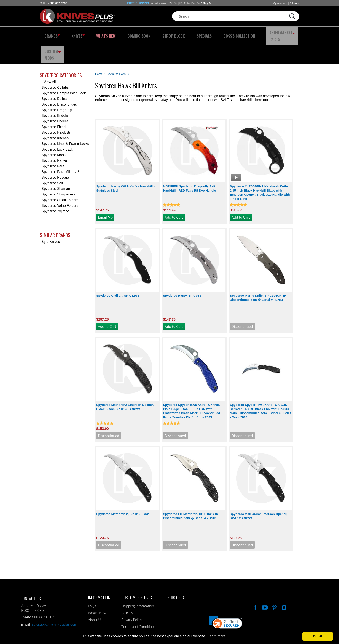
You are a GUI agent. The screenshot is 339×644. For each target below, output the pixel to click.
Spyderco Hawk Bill (56, 109)
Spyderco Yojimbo (55, 187)
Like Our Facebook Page (255, 583)
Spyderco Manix (54, 131)
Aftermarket (257, 34)
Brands (51, 34)
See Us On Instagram (284, 583)
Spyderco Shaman (56, 165)
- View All (49, 58)
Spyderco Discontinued (59, 81)
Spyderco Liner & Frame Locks (65, 120)
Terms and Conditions (138, 603)
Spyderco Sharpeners (58, 171)
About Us (95, 596)
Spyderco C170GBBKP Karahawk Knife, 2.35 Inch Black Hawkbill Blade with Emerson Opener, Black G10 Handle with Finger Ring (260, 169)
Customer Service (137, 574)
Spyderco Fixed (54, 103)
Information (99, 574)
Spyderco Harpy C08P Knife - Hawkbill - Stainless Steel (125, 165)
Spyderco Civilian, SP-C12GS (118, 272)
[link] (226, 601)
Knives (75, 34)
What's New (101, 34)
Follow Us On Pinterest (274, 583)
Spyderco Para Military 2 (60, 148)
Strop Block (160, 34)
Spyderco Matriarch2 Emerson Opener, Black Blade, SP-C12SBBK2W (125, 383)
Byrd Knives (51, 218)
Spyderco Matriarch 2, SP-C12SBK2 (122, 490)
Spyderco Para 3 (54, 142)
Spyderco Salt (52, 159)
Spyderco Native (54, 137)
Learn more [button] (217, 636)
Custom (288, 34)
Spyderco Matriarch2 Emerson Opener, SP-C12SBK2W (259, 492)
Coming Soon (129, 34)
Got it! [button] (318, 636)
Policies (127, 589)
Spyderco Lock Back (57, 126)
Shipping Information (138, 582)
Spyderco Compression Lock (64, 69)
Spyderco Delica (54, 75)
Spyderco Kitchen (55, 114)
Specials (186, 34)
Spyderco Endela (55, 92)
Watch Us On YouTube (264, 583)
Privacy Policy (132, 596)
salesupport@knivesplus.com (55, 601)
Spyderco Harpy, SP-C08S (182, 272)
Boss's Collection (217, 34)
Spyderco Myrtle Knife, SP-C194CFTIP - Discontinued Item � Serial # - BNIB (259, 274)
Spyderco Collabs (55, 64)
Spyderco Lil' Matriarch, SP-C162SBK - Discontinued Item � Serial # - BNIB (192, 492)
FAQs (92, 582)
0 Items (294, 3)
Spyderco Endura (55, 97)
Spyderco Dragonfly (57, 86)
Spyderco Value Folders (60, 182)
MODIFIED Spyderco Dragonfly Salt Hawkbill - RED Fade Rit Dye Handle (189, 165)
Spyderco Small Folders (60, 176)
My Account (280, 3)
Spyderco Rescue (55, 154)
